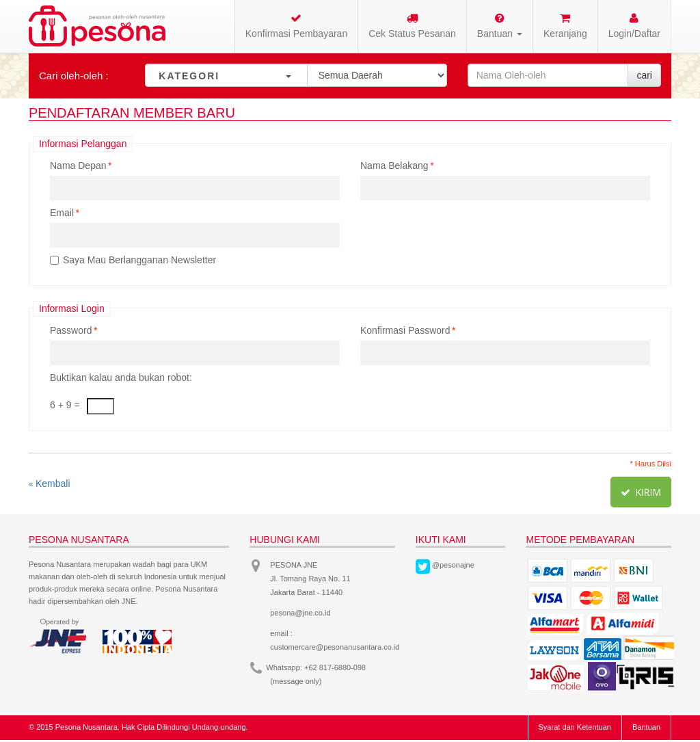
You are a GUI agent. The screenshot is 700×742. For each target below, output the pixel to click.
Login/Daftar (634, 26)
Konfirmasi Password (405, 330)
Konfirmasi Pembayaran (296, 26)
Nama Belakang (394, 165)
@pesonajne (453, 565)
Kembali (50, 483)
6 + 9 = (65, 405)
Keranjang (565, 26)
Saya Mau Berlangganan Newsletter (139, 260)
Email (62, 213)
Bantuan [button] (500, 26)
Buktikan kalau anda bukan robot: (121, 377)
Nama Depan (78, 165)
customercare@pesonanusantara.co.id (335, 647)
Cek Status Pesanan (412, 26)
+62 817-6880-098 (335, 667)
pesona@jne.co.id (300, 613)
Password (71, 330)
